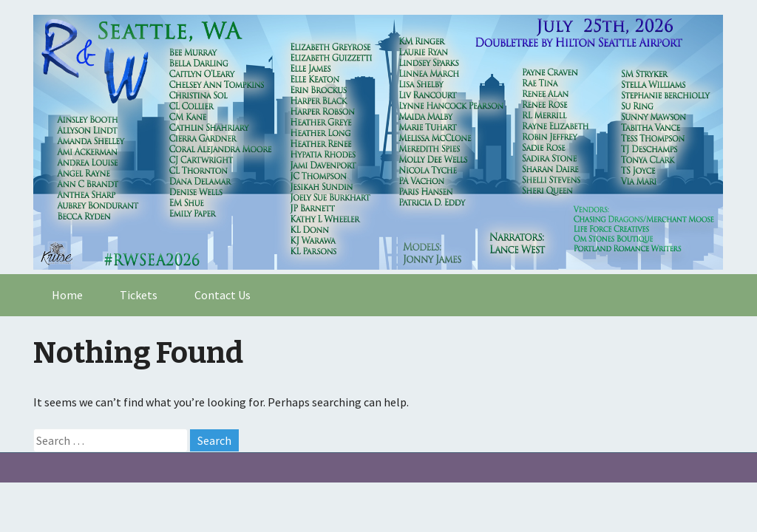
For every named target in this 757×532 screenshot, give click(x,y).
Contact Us (223, 295)
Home (67, 295)
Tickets (139, 295)
